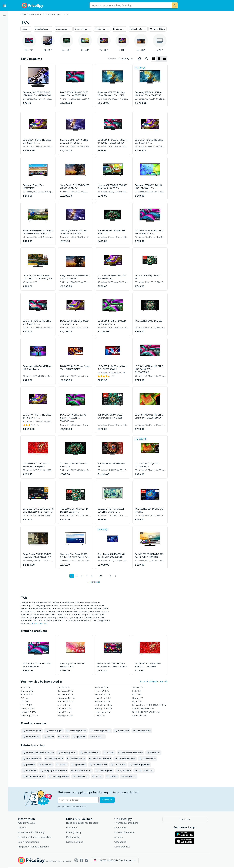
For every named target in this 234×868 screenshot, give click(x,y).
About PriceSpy (31, 823)
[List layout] (159, 59)
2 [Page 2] (77, 576)
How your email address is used (77, 806)
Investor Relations (129, 833)
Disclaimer (76, 828)
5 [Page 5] (92, 576)
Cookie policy (78, 838)
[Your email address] (83, 800)
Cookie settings (79, 842)
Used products (127, 847)
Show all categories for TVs (153, 681)
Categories (125, 842)
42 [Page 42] (110, 576)
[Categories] (4, 5)
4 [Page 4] (87, 576)
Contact (27, 828)
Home (23, 14)
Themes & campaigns (131, 823)
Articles (123, 838)
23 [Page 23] (101, 576)
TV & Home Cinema (54, 14)
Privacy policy (78, 833)
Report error (94, 582)
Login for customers (33, 842)
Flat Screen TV (39, 623)
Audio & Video (36, 14)
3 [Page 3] (82, 576)
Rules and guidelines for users (87, 823)
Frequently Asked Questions (38, 847)
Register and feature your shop (39, 838)
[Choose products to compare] (139, 59)
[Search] (175, 5)
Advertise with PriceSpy (36, 833)
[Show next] (116, 576)
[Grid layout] (154, 59)
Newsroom (125, 828)
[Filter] (4, 16)
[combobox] (131, 5)
